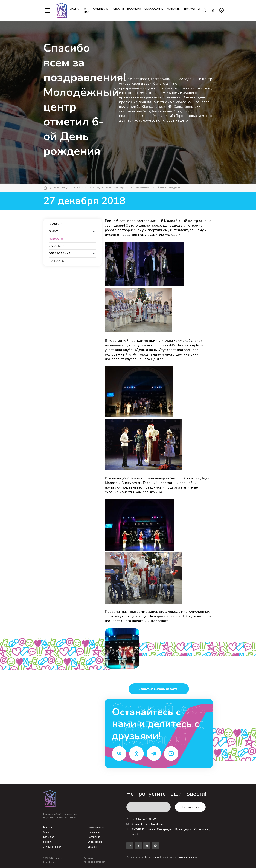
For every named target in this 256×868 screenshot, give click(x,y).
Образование (95, 842)
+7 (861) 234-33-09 (141, 819)
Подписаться (190, 807)
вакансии (134, 9)
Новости (59, 188)
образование (154, 9)
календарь (100, 9)
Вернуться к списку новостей (159, 689)
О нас (87, 10)
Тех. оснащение (96, 827)
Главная (75, 9)
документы (192, 9)
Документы (94, 832)
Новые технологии (187, 857)
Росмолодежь (152, 857)
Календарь (49, 837)
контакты (173, 9)
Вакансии (93, 847)
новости (118, 9)
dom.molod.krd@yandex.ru (145, 824)
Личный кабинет (52, 847)
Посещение (94, 837)
